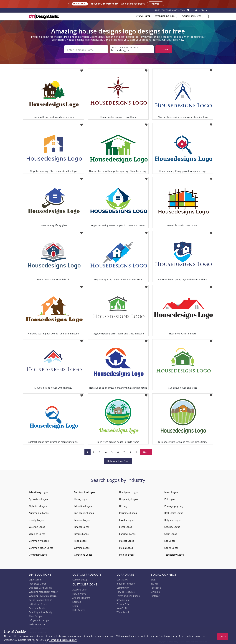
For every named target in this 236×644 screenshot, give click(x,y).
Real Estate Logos (174, 512)
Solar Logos (171, 533)
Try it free (156, 4)
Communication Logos (41, 547)
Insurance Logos (128, 512)
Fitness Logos (81, 533)
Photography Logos (175, 505)
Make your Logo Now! (118, 460)
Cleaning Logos (37, 533)
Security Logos (172, 526)
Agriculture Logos (38, 498)
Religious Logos (173, 519)
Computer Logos (38, 553)
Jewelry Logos (127, 519)
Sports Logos (171, 547)
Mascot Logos (127, 539)
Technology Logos (174, 553)
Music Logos (171, 491)
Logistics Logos (127, 533)
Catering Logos (37, 526)
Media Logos (126, 547)
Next (146, 451)
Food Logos (80, 539)
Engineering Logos (84, 512)
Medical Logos (127, 553)
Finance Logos (82, 526)
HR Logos (124, 505)
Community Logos (39, 539)
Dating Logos (81, 498)
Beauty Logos (36, 519)
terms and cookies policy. (63, 640)
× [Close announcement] (232, 4)
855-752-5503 (178, 10)
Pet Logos (170, 498)
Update (164, 49)
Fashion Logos (82, 519)
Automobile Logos (39, 512)
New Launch (80, 4)
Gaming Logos (82, 547)
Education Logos (83, 505)
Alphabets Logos (38, 505)
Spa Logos (170, 539)
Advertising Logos (38, 491)
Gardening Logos (83, 553)
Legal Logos (126, 526)
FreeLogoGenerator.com (104, 4)
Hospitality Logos (128, 498)
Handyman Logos (129, 491)
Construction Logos (84, 491)
